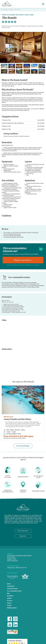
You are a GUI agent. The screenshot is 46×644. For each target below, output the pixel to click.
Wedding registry (12, 608)
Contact (9, 605)
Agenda (9, 598)
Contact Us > (23, 536)
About (9, 584)
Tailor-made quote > (23, 531)
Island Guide (11, 586)
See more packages (23, 446)
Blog (8, 593)
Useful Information (12, 589)
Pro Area (10, 601)
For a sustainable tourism (14, 591)
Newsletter (10, 596)
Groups (9, 603)
